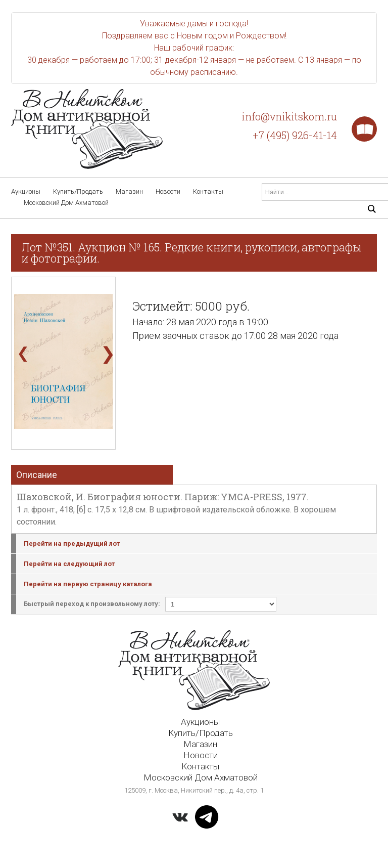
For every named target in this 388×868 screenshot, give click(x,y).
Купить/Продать (78, 191)
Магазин (129, 191)
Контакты (208, 191)
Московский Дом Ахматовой (66, 203)
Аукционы (26, 191)
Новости (168, 191)
